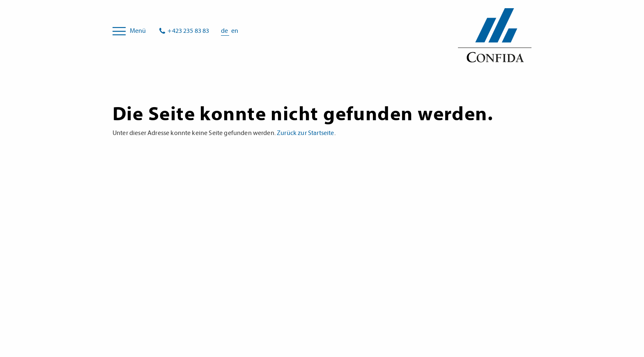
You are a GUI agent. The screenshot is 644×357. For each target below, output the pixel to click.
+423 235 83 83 (188, 31)
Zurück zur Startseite (305, 133)
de (225, 31)
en (235, 31)
